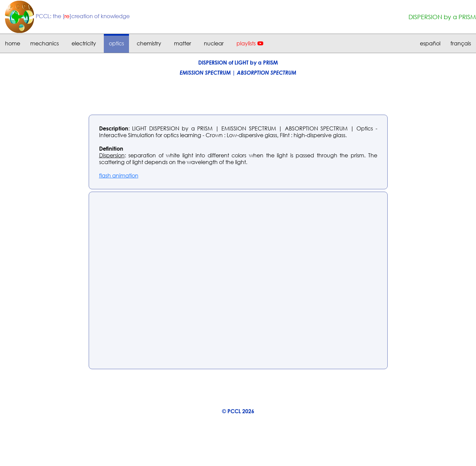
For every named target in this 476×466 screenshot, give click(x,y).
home (13, 43)
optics (116, 43)
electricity (84, 43)
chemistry (149, 43)
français (461, 43)
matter (183, 43)
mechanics (45, 43)
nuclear (214, 43)
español (430, 43)
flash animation (119, 176)
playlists (246, 43)
